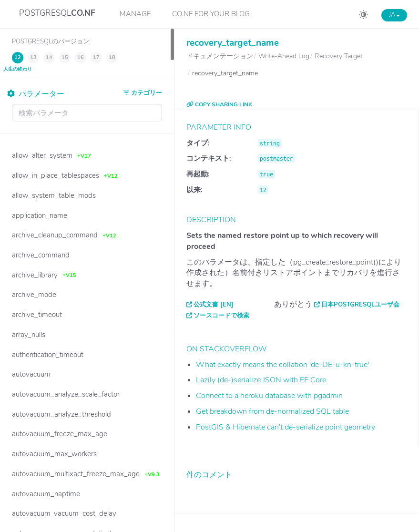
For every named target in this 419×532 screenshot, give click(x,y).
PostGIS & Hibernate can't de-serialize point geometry (286, 427)
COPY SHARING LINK (219, 104)
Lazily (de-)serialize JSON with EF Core (261, 380)
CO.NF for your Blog (211, 14)
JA (394, 15)
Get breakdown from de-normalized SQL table (272, 411)
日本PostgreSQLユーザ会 (360, 305)
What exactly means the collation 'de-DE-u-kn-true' (282, 365)
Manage (135, 14)
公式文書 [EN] (214, 305)
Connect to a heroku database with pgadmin (269, 396)
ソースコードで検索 (221, 316)
